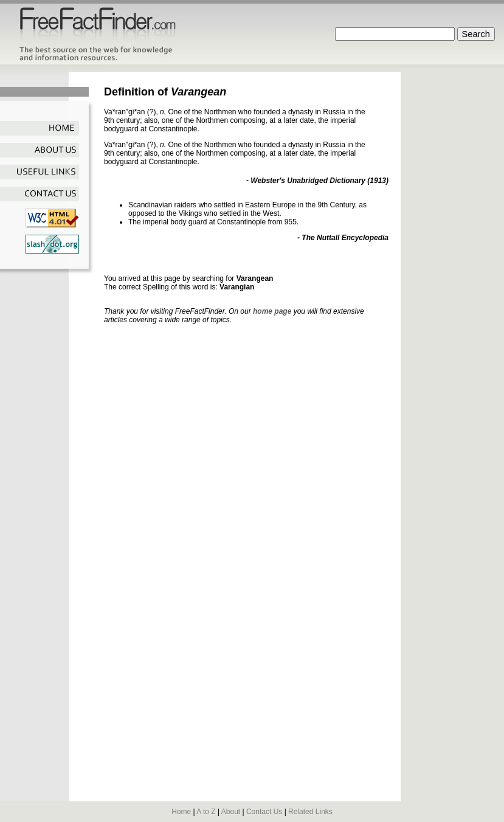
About (231, 812)
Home (181, 812)
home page (272, 311)
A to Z (206, 812)
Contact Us (264, 812)
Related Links (310, 812)
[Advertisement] (455, 254)
